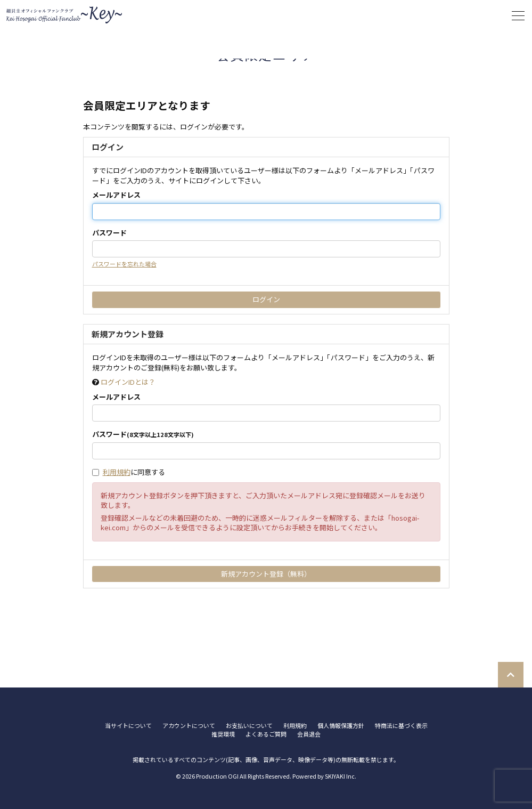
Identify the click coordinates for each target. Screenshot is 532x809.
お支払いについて (249, 726)
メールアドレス (116, 195)
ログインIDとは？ (128, 382)
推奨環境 (223, 734)
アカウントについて (189, 726)
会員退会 (309, 734)
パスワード (109, 233)
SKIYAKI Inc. (341, 776)
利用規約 (117, 472)
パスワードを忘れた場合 (124, 264)
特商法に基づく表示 (401, 726)
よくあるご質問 (266, 734)
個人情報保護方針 (341, 726)
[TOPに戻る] (511, 675)
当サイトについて (128, 726)
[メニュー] (518, 16)
